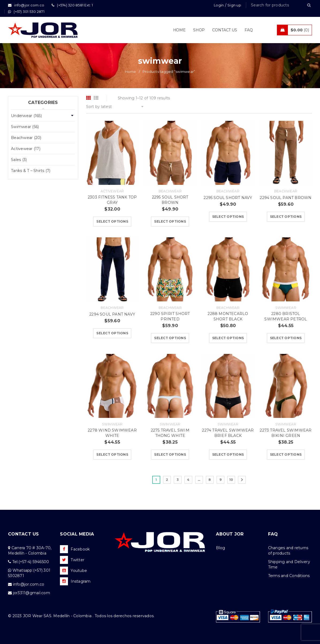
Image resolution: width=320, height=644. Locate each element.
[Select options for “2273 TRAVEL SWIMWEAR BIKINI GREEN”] (286, 455)
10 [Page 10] (231, 480)
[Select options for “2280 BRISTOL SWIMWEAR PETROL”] (286, 338)
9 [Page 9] (220, 480)
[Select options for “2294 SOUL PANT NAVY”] (112, 333)
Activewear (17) (26, 149)
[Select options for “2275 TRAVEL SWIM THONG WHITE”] (170, 455)
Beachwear (170, 191)
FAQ (273, 534)
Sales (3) (19, 160)
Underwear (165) (26, 116)
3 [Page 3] (178, 480)
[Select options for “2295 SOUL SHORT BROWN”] (170, 222)
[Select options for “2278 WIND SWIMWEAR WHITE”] (112, 455)
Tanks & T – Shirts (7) (31, 171)
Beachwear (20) (26, 138)
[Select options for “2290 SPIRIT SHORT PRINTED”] (170, 338)
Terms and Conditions (289, 576)
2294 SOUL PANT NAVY (112, 314)
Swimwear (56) (25, 127)
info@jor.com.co (29, 584)
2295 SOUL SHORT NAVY (228, 198)
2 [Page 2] (167, 480)
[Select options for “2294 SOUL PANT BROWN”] (286, 217)
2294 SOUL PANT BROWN (286, 198)
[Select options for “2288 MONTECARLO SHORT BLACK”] (228, 338)
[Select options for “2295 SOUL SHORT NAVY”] (228, 217)
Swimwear (286, 308)
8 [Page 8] (210, 480)
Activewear (112, 191)
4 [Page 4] (188, 480)
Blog (220, 548)
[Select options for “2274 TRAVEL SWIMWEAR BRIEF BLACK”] (228, 455)
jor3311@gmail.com (32, 593)
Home (131, 72)
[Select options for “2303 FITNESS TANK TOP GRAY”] (112, 222)
